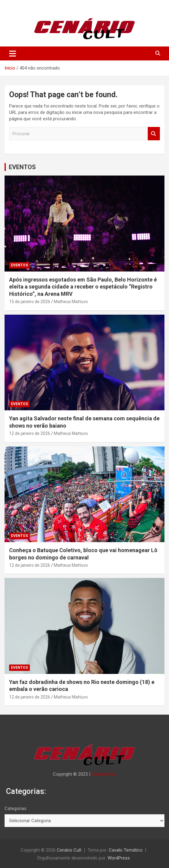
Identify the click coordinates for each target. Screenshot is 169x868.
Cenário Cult (104, 774)
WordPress (119, 858)
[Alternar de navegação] (13, 53)
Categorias (16, 808)
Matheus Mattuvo (71, 302)
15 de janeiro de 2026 (30, 302)
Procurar (154, 134)
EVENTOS (22, 167)
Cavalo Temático (126, 850)
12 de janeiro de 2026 (30, 433)
